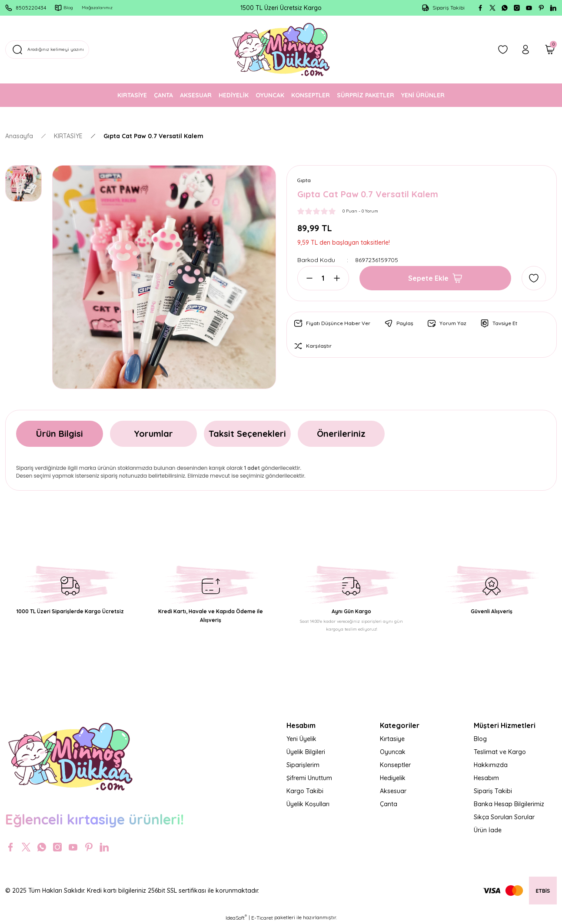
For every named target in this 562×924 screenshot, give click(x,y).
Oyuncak (393, 752)
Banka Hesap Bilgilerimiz (509, 804)
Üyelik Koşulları (308, 804)
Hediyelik (393, 778)
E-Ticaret (262, 918)
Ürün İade (488, 830)
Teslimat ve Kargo (500, 752)
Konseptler (395, 765)
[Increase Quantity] (334, 279)
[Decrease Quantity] (312, 279)
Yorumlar (153, 434)
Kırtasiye (392, 739)
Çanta (389, 804)
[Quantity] (323, 279)
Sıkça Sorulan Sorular (504, 817)
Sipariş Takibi (493, 791)
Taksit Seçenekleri (247, 434)
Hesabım (486, 778)
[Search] (96, 50)
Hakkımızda (491, 765)
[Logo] (281, 50)
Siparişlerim (303, 765)
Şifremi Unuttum (309, 778)
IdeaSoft (236, 917)
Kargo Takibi (305, 791)
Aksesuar (393, 791)
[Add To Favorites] (534, 279)
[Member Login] (525, 50)
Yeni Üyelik (301, 739)
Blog (480, 739)
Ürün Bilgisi (60, 434)
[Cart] (550, 50)
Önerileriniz (341, 434)
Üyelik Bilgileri (306, 752)
